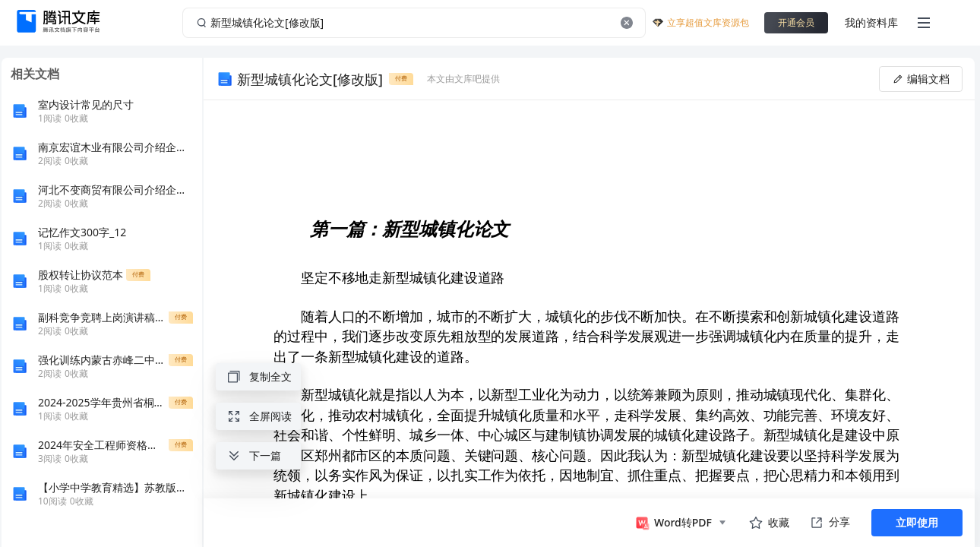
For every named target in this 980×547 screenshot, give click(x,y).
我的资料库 (871, 22)
